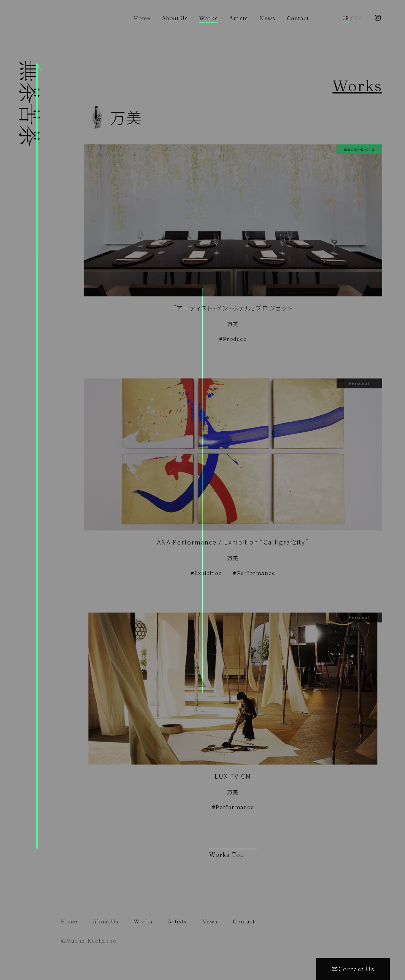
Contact (298, 18)
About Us (175, 18)
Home (142, 18)
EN (358, 18)
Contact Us (353, 969)
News (268, 18)
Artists (239, 18)
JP (346, 18)
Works (209, 18)
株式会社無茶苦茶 (30, 520)
